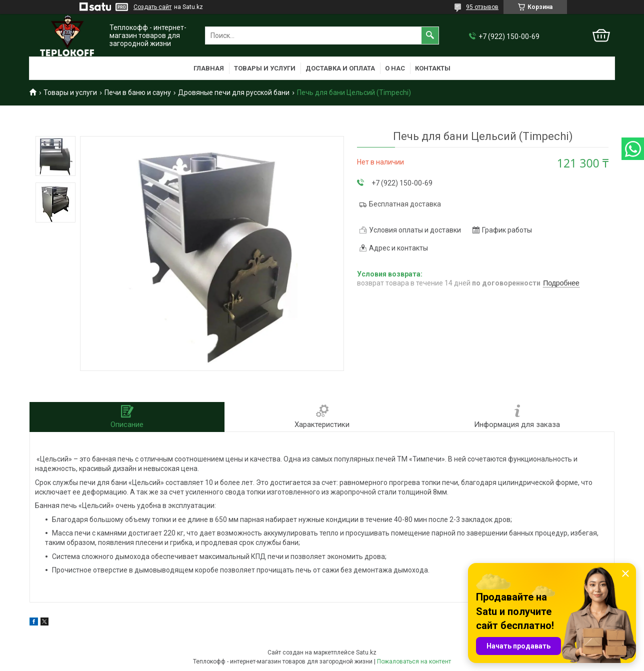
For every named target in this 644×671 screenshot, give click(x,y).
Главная (209, 68)
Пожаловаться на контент (414, 661)
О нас (395, 68)
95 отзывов (482, 7)
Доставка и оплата (340, 68)
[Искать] (430, 35)
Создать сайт (152, 7)
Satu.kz (366, 652)
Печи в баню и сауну (138, 92)
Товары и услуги (265, 68)
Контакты (433, 68)
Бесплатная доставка (405, 204)
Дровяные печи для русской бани (234, 92)
